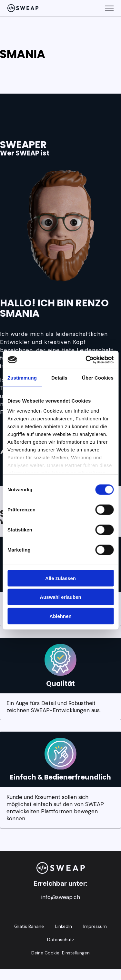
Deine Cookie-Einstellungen (60, 953)
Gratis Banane (29, 926)
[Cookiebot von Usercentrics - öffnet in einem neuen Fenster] (86, 360)
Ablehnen (60, 616)
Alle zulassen (60, 578)
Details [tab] (59, 377)
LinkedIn (64, 926)
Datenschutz (61, 940)
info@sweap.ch (61, 897)
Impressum (95, 926)
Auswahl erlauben (60, 597)
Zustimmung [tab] (22, 377)
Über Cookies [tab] (98, 377)
